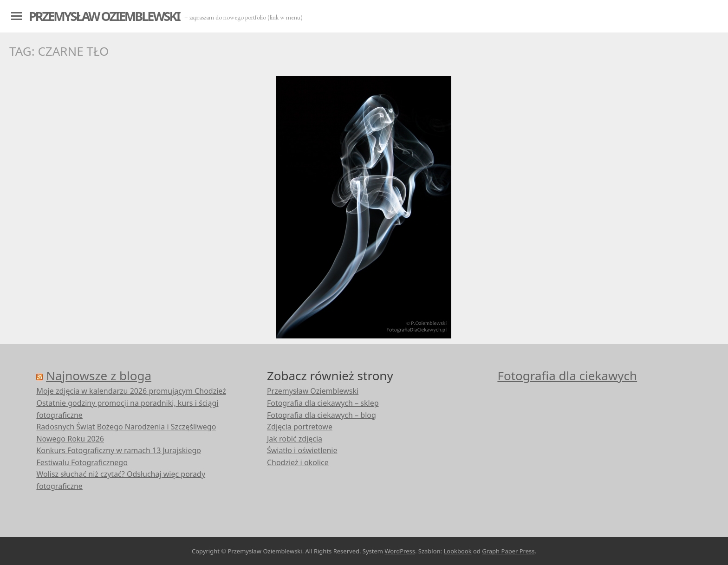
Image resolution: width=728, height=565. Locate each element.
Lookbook (457, 551)
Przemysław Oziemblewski (104, 16)
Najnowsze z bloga (99, 376)
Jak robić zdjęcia (295, 439)
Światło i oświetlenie (302, 450)
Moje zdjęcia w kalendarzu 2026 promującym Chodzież (131, 391)
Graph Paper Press (508, 551)
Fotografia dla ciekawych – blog (322, 415)
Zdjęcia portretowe (300, 427)
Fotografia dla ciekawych (567, 376)
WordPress (400, 551)
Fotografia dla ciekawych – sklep (323, 403)
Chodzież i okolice (298, 462)
